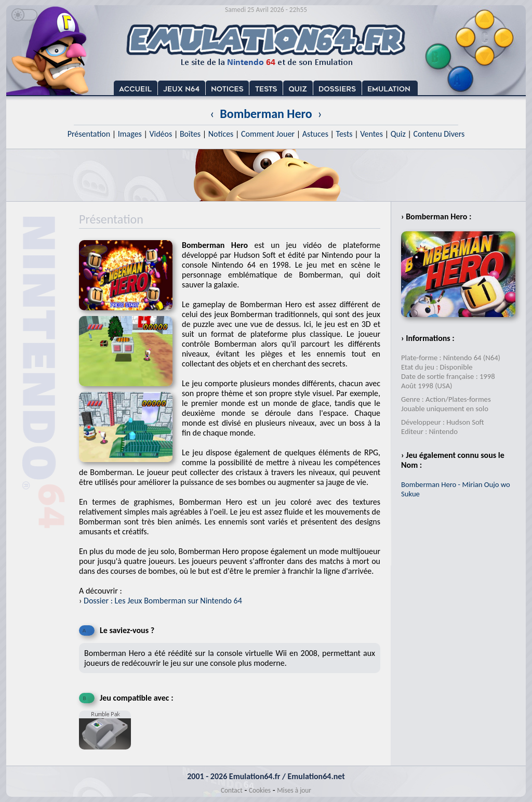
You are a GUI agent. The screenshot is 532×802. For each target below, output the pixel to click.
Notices (221, 134)
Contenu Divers (439, 134)
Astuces (315, 134)
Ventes (371, 134)
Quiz (398, 134)
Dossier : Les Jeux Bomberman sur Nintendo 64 (163, 601)
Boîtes (190, 134)
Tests (344, 134)
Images (130, 134)
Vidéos (161, 134)
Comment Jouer (268, 134)
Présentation (89, 134)
